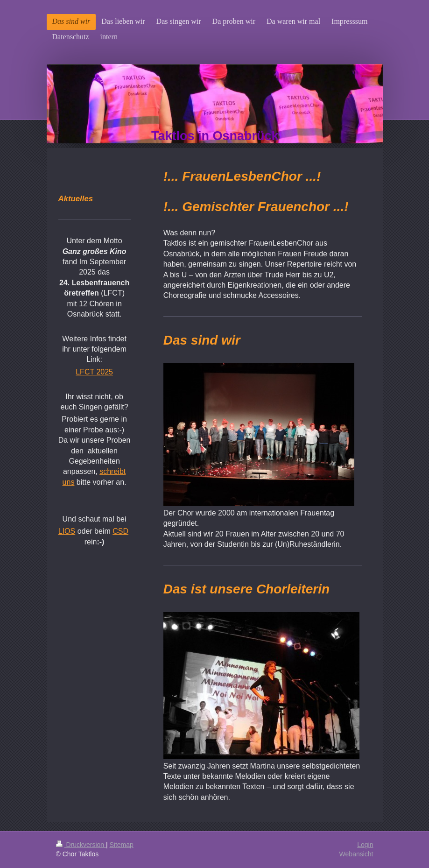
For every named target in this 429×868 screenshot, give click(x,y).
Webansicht (356, 854)
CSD (120, 531)
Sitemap (122, 845)
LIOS (67, 531)
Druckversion (81, 845)
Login (365, 845)
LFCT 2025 (94, 372)
